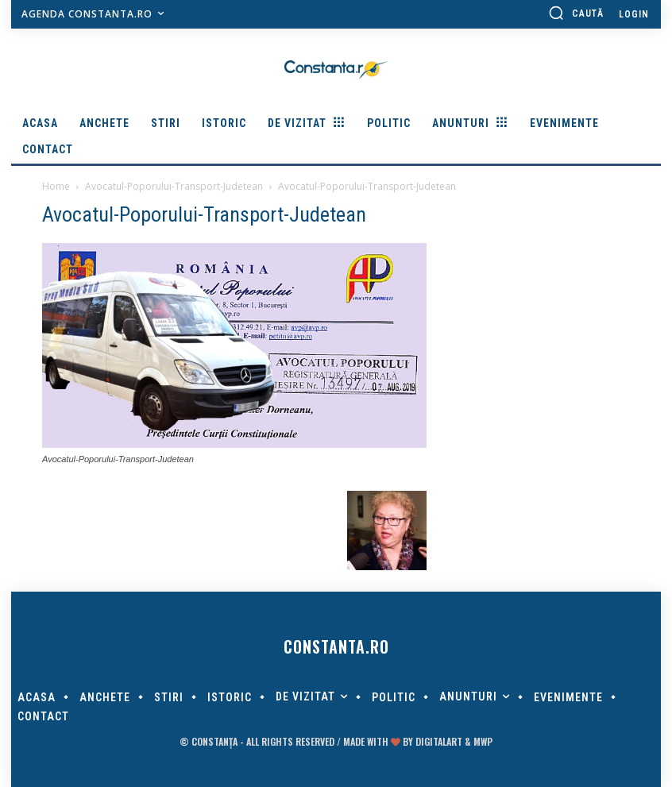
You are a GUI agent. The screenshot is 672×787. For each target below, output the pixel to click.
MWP (483, 741)
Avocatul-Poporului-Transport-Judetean (174, 186)
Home (56, 186)
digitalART (439, 741)
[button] (576, 13)
